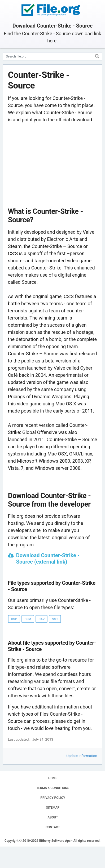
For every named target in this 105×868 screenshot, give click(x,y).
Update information (82, 756)
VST (55, 619)
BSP (14, 619)
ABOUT (53, 817)
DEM (28, 619)
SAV (42, 619)
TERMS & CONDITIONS (53, 788)
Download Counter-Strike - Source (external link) (48, 559)
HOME (53, 778)
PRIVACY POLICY (53, 798)
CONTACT (53, 827)
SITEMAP (53, 808)
